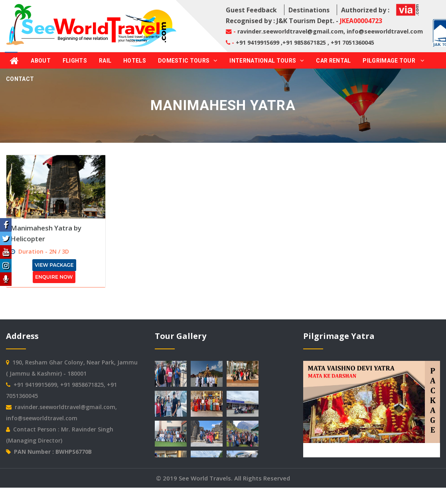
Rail (105, 61)
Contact (20, 79)
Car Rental (333, 61)
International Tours (267, 61)
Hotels (135, 61)
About (41, 61)
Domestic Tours (188, 61)
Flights (75, 61)
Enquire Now (54, 277)
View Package (54, 265)
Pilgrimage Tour (394, 61)
